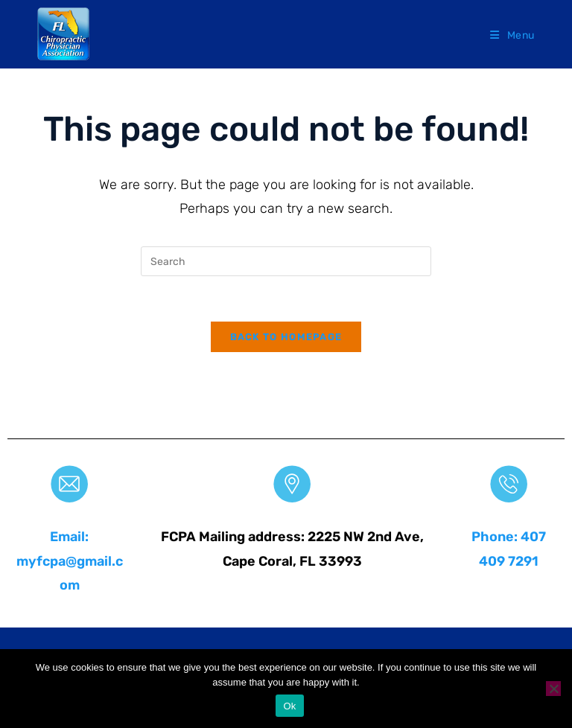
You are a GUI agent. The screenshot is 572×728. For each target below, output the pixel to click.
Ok (289, 706)
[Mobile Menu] (512, 35)
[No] (553, 689)
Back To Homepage (286, 337)
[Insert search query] (286, 261)
